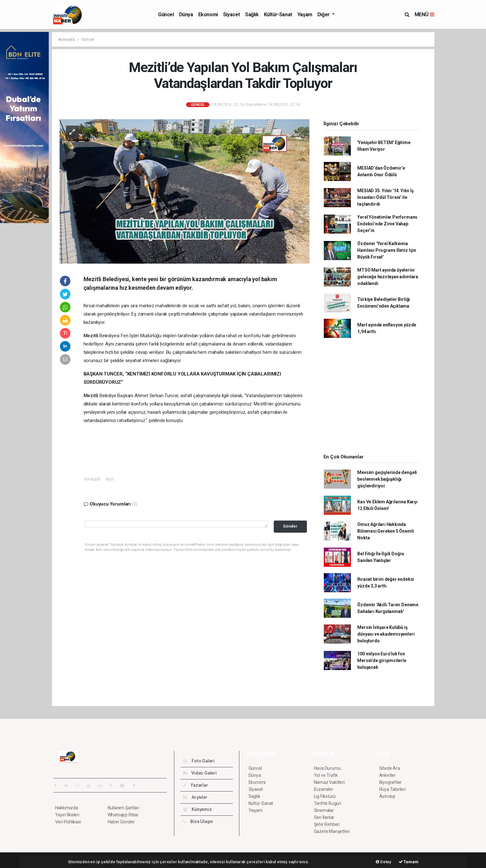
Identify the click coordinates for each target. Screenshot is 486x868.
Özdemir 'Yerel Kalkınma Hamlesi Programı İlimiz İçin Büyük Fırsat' (387, 250)
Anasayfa (67, 39)
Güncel (166, 15)
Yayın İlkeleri (67, 815)
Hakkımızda (67, 808)
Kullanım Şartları (123, 808)
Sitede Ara (390, 768)
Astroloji (387, 796)
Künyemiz (197, 809)
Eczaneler (324, 789)
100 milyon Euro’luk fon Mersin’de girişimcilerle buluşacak (382, 660)
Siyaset (232, 15)
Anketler (388, 775)
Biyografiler (391, 782)
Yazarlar (196, 785)
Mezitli (91, 336)
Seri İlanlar (324, 817)
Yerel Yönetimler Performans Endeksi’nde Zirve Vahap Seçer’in (387, 224)
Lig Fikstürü (325, 796)
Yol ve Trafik (326, 775)
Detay (384, 862)
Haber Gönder (121, 822)
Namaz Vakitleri (329, 782)
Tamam (409, 862)
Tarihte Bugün (328, 803)
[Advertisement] (462, 128)
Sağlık (252, 15)
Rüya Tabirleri (392, 789)
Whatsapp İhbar (123, 815)
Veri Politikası (68, 822)
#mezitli (92, 479)
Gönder (290, 526)
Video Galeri (200, 773)
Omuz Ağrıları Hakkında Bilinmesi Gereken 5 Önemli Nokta (385, 531)
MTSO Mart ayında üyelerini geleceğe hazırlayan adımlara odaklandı (388, 277)
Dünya (186, 15)
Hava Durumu (327, 768)
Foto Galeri (199, 761)
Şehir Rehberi (327, 824)
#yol (109, 479)
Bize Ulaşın (198, 821)
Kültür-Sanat (278, 15)
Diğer (324, 15)
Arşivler (195, 797)
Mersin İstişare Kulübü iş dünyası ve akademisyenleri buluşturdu (386, 634)
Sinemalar (324, 810)
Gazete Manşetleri (332, 831)
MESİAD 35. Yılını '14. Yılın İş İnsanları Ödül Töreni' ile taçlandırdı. (385, 197)
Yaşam (305, 15)
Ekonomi (208, 15)
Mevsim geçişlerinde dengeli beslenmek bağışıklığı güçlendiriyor (387, 479)
